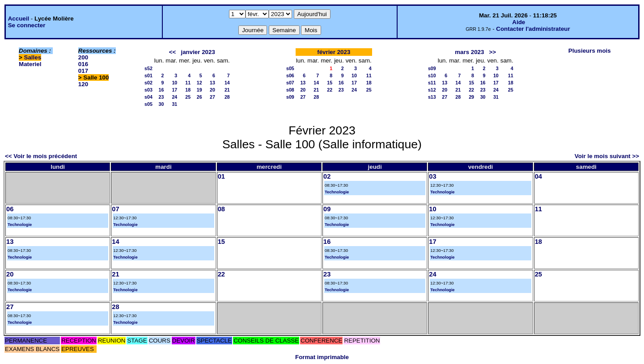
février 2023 (334, 52)
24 (174, 97)
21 (227, 90)
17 (174, 90)
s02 (148, 83)
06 (10, 209)
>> (493, 52)
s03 (148, 90)
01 (221, 176)
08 (221, 209)
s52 (148, 68)
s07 (290, 83)
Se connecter (27, 25)
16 (161, 90)
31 (174, 104)
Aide (519, 22)
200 (83, 57)
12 (199, 83)
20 (212, 90)
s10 (432, 75)
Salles (33, 57)
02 (327, 176)
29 (471, 97)
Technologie (337, 192)
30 (161, 104)
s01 (148, 75)
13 (212, 83)
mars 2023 (469, 52)
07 (115, 209)
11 (188, 83)
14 (227, 83)
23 (161, 97)
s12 (432, 90)
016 (83, 64)
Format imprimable (322, 357)
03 (432, 176)
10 (174, 83)
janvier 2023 (198, 52)
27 (212, 97)
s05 (148, 104)
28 (227, 97)
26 (199, 97)
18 (188, 90)
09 (327, 209)
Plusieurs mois (590, 51)
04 (538, 176)
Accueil (19, 19)
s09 (290, 97)
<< (173, 52)
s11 (432, 83)
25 (188, 97)
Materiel (30, 64)
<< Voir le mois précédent (41, 156)
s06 (290, 75)
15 (330, 83)
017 (83, 71)
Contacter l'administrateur (533, 29)
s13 (432, 97)
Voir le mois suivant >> (607, 156)
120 (83, 84)
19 (199, 90)
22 (330, 90)
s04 (148, 97)
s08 (290, 90)
